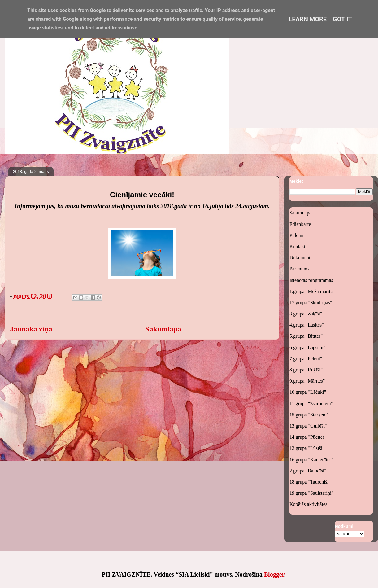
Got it (342, 19)
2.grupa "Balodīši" (308, 471)
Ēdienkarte (300, 224)
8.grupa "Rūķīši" (306, 370)
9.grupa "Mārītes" (307, 381)
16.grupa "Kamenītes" (311, 460)
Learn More (308, 19)
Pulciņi (296, 235)
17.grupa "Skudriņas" (311, 303)
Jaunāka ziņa (31, 329)
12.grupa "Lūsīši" (307, 448)
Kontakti (298, 246)
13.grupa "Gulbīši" (308, 426)
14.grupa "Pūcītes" (308, 437)
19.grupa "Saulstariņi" (311, 493)
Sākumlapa (163, 329)
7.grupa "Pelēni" (306, 359)
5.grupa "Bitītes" (306, 336)
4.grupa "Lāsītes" (307, 325)
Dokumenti (301, 258)
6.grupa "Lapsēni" (307, 347)
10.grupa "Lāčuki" (308, 392)
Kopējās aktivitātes (308, 504)
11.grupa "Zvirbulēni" (311, 404)
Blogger (274, 574)
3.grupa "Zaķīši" (306, 314)
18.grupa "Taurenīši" (310, 482)
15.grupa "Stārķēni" (309, 415)
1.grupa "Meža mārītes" (313, 291)
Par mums (299, 269)
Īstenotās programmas (311, 280)
